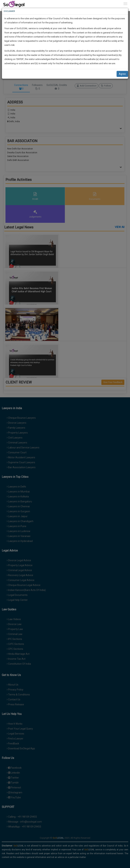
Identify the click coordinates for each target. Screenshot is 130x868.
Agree (122, 74)
